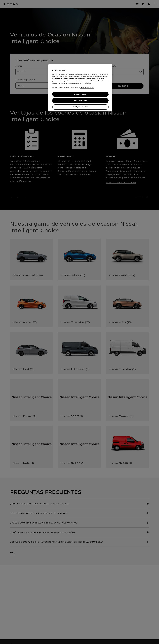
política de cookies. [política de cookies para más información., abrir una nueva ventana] (87, 87)
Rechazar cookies (80, 101)
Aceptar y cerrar (80, 94)
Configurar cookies (80, 107)
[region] (80, 88)
